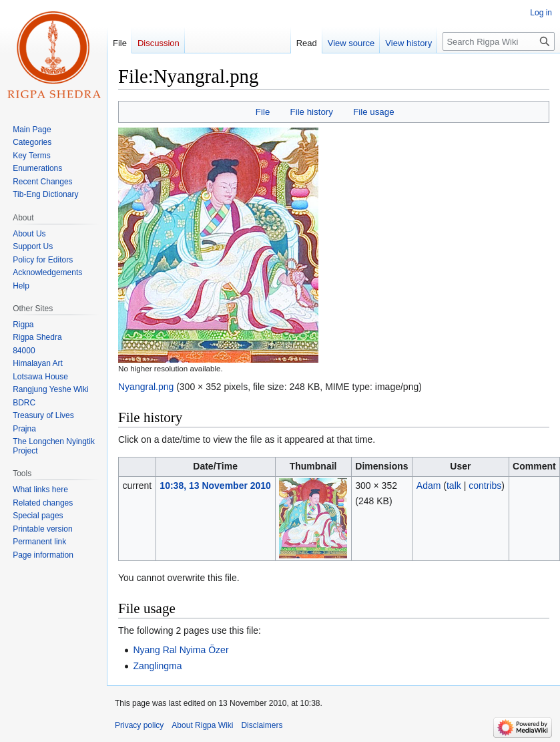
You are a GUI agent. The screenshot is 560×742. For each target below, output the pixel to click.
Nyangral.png (146, 387)
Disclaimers (262, 725)
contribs (485, 486)
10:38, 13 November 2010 (215, 486)
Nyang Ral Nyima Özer (181, 650)
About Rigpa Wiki (202, 725)
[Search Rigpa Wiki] (499, 41)
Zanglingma (157, 666)
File (263, 112)
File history (312, 112)
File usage (373, 112)
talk (454, 486)
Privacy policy (139, 725)
